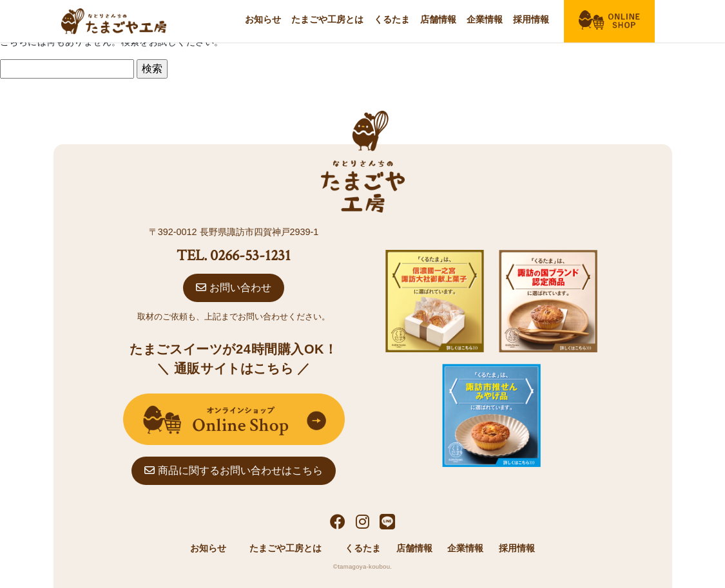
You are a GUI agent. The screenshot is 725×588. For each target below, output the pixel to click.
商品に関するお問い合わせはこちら (233, 470)
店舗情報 (438, 19)
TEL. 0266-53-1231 (234, 255)
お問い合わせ (233, 288)
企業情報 (485, 19)
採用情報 (531, 19)
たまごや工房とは (327, 19)
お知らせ (263, 19)
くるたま (392, 19)
